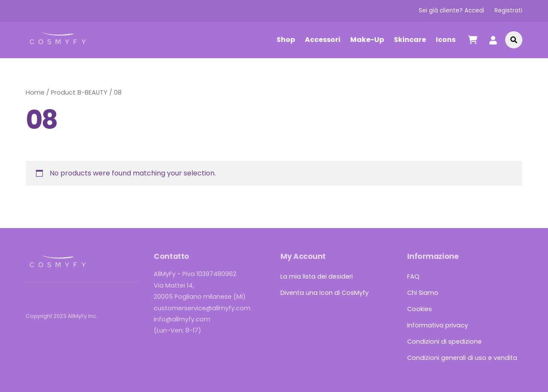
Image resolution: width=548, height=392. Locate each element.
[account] (493, 40)
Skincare (410, 40)
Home (35, 92)
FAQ (413, 276)
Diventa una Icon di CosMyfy (325, 293)
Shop (286, 40)
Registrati (508, 10)
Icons (446, 40)
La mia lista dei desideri (317, 276)
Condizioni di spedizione (444, 342)
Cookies (420, 309)
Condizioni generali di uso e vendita (462, 358)
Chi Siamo (423, 293)
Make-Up (367, 40)
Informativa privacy (438, 325)
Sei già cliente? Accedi (451, 10)
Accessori (323, 40)
